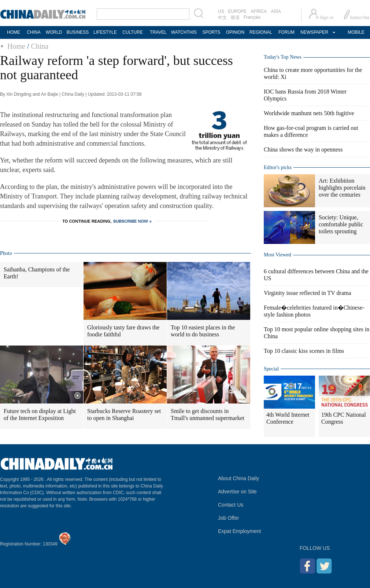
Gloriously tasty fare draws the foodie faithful (123, 331)
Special (271, 369)
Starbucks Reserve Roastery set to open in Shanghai (124, 414)
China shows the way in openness (303, 149)
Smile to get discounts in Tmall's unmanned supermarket (208, 414)
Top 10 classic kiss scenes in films (304, 351)
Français (252, 17)
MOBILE (356, 32)
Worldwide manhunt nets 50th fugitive (309, 113)
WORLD (54, 32)
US (221, 11)
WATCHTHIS (184, 32)
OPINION (235, 32)
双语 (235, 18)
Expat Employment (240, 531)
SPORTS (211, 32)
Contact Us (231, 505)
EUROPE (238, 11)
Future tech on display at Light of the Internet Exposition (40, 414)
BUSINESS (78, 32)
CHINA (34, 32)
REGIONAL (261, 32)
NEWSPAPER (314, 32)
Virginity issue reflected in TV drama (308, 293)
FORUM (286, 32)
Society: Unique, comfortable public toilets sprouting (341, 224)
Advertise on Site (237, 492)
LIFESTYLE (105, 32)
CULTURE (133, 32)
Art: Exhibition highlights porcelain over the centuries (342, 188)
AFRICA (259, 11)
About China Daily (238, 478)
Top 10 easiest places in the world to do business (203, 331)
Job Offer (228, 518)
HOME (14, 32)
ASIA (276, 11)
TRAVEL (158, 32)
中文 (222, 18)
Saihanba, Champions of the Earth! (37, 273)
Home (16, 46)
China (40, 46)
